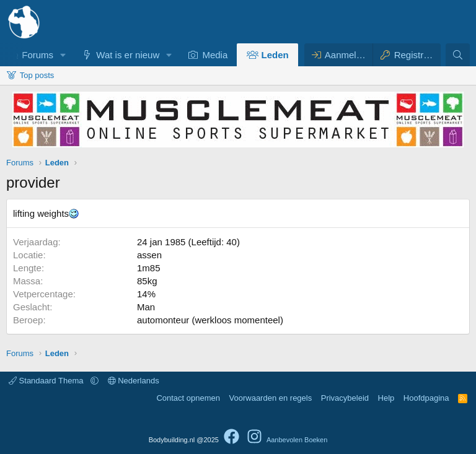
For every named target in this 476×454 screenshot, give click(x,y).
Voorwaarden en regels (271, 398)
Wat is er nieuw (128, 55)
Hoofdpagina (426, 398)
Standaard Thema (47, 381)
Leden (275, 55)
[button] (63, 55)
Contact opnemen (188, 398)
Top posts (37, 75)
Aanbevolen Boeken (297, 440)
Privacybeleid (345, 398)
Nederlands (134, 381)
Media (215, 55)
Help (386, 398)
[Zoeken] (458, 55)
